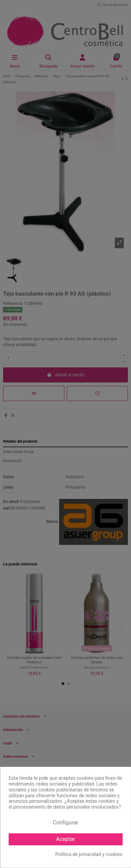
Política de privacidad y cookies (89, 854)
